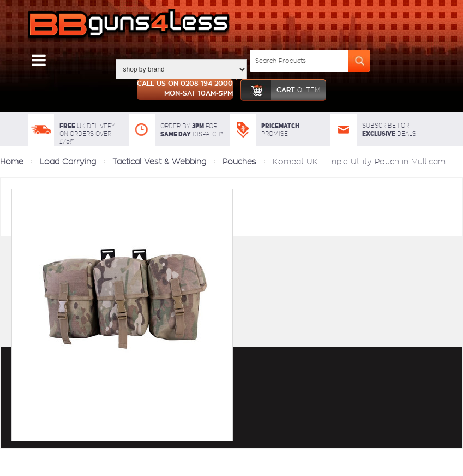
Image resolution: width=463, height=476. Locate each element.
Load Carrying (68, 162)
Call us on (185, 90)
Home (12, 162)
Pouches (239, 162)
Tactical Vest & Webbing (159, 162)
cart (281, 90)
